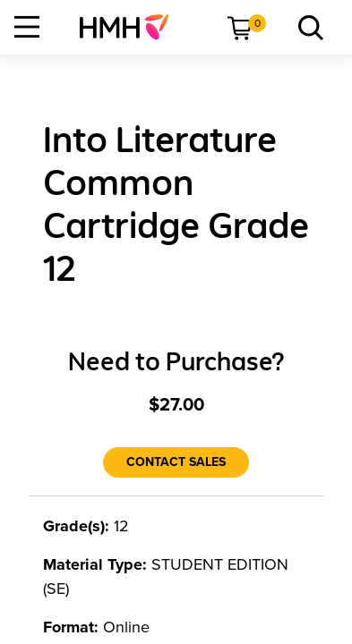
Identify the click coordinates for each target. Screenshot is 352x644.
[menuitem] (131, 27)
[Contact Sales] (176, 462)
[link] (131, 27)
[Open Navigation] (27, 27)
